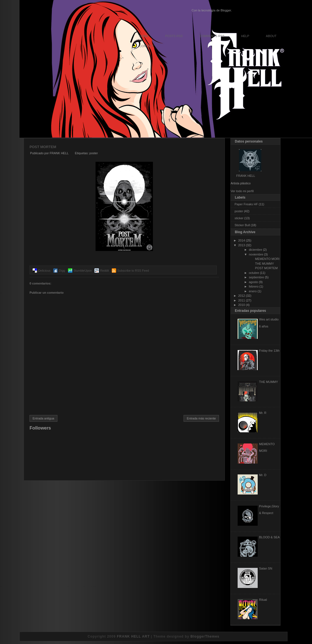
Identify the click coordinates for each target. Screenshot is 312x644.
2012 (242, 296)
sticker (239, 218)
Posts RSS (174, 36)
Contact (147, 46)
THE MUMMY (264, 264)
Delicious (44, 271)
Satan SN (266, 568)
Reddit (104, 271)
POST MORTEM (43, 147)
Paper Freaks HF (246, 204)
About (271, 36)
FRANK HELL (246, 176)
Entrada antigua (43, 418)
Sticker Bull (242, 225)
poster (94, 153)
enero (253, 291)
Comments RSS (212, 36)
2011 (242, 300)
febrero (254, 286)
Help (245, 36)
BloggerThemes (205, 636)
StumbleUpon (83, 271)
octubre (254, 273)
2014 (242, 240)
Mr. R (263, 413)
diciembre (255, 250)
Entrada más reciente (201, 418)
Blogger (226, 10)
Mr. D (263, 475)
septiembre (256, 277)
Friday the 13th (269, 351)
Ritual (263, 600)
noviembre (256, 254)
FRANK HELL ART (133, 636)
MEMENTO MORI (267, 259)
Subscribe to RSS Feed (133, 271)
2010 (242, 305)
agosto (253, 282)
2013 (242, 245)
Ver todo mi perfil (242, 191)
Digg (62, 271)
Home (144, 36)
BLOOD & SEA (269, 537)
